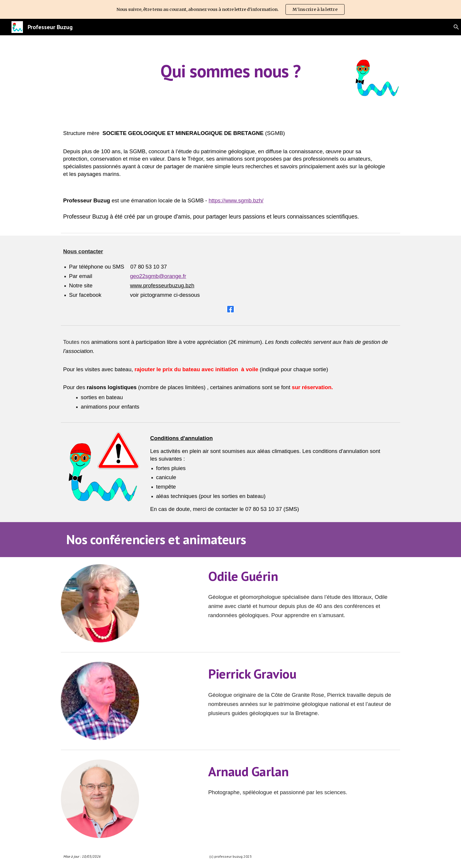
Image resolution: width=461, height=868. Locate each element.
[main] (230, 71)
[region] (230, 9)
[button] (454, 27)
